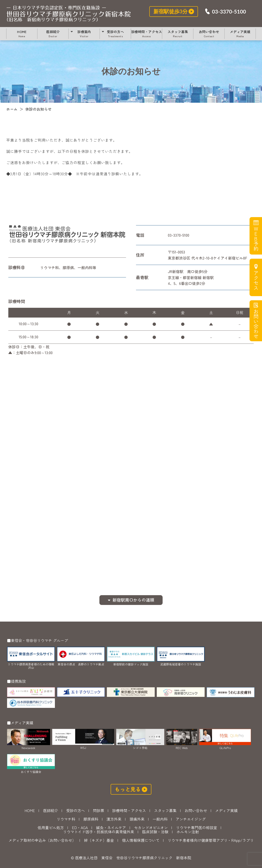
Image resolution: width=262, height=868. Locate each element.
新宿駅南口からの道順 (133, 600)
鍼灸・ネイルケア (111, 827)
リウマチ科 (66, 819)
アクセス (255, 280)
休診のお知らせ (69, 14)
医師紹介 (53, 33)
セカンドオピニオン (151, 827)
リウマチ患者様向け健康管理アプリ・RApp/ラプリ (211, 840)
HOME (22, 33)
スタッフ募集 (178, 33)
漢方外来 (114, 819)
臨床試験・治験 (155, 832)
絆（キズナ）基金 (99, 840)
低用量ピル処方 (51, 827)
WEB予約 (255, 239)
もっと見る (128, 789)
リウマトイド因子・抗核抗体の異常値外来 (99, 832)
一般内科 (160, 819)
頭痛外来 (137, 819)
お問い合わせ (209, 33)
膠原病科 (91, 819)
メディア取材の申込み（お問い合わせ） (42, 840)
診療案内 (84, 33)
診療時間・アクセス (147, 33)
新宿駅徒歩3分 (171, 11)
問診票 (99, 810)
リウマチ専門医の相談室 (196, 827)
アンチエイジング (191, 819)
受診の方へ (115, 33)
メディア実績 (240, 33)
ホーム (12, 109)
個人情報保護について (141, 840)
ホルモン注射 (188, 832)
